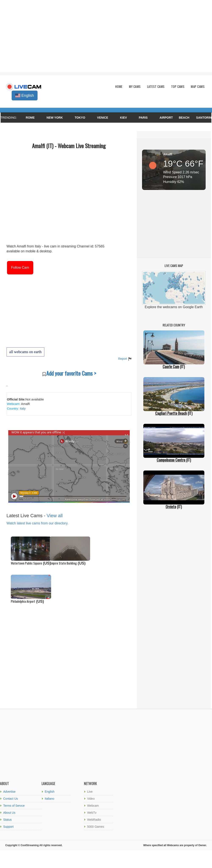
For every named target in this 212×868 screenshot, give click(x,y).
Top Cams (178, 86)
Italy (22, 408)
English (50, 792)
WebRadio (94, 820)
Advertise (9, 792)
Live (90, 792)
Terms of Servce (14, 806)
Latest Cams (156, 86)
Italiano (50, 799)
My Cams (135, 86)
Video (91, 799)
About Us (9, 813)
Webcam (93, 806)
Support (8, 827)
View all (55, 516)
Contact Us (10, 799)
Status (7, 820)
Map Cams (198, 86)
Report (125, 359)
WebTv (92, 813)
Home (119, 86)
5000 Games (96, 827)
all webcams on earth (25, 352)
